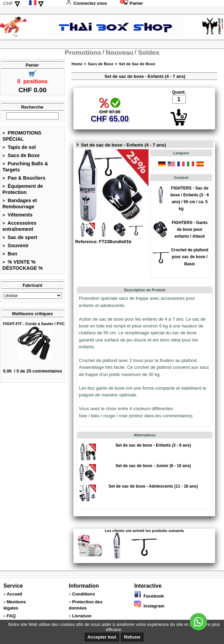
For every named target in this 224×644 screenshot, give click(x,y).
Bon (10, 254)
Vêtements (17, 215)
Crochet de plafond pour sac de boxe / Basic (190, 257)
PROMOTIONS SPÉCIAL (22, 136)
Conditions (83, 594)
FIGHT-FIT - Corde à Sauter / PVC (34, 324)
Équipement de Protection (23, 189)
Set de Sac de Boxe (137, 64)
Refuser (132, 637)
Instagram (149, 606)
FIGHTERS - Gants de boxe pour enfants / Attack (190, 229)
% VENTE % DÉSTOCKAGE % (23, 265)
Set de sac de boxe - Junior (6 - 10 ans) (153, 466)
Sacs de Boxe (21, 155)
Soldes (149, 52)
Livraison (82, 616)
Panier (132, 3)
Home (77, 64)
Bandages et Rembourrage (20, 204)
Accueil (15, 594)
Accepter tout (102, 637)
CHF (8, 3)
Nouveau (119, 52)
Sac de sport (20, 237)
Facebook (149, 596)
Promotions (83, 52)
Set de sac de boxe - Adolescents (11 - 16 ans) (153, 486)
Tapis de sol (19, 147)
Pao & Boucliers (24, 178)
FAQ (11, 616)
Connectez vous (86, 3)
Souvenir (16, 246)
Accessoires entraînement (19, 226)
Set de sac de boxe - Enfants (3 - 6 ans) (153, 445)
